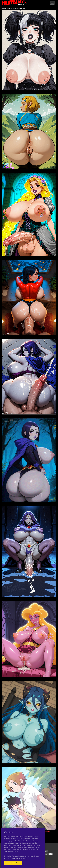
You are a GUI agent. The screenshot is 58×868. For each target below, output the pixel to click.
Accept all (13, 863)
